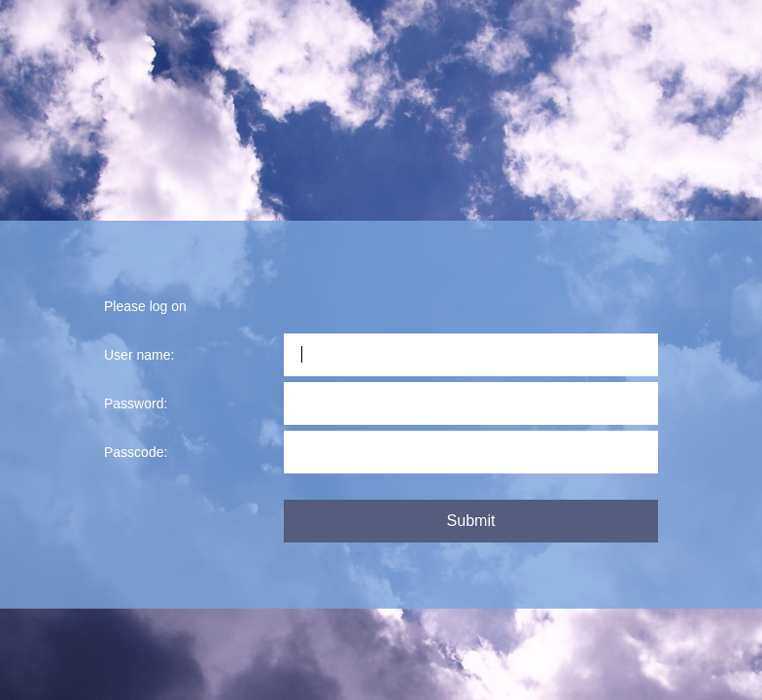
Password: (136, 403)
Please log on (145, 306)
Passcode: (136, 452)
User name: (139, 355)
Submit (471, 521)
